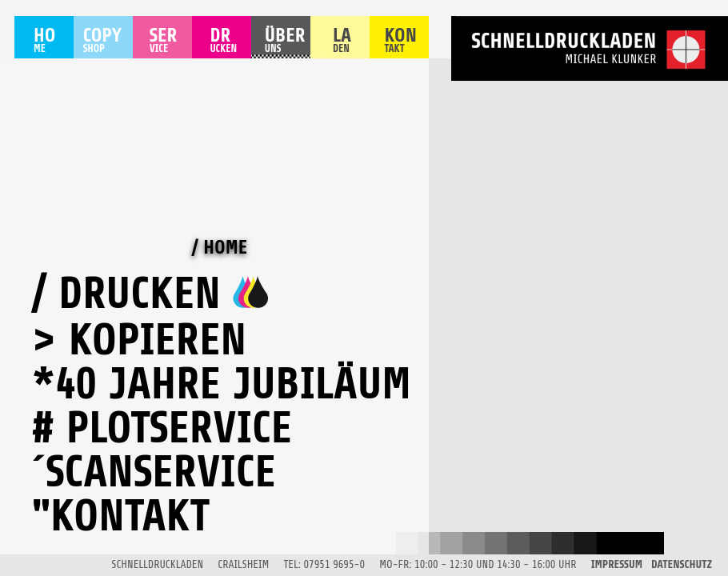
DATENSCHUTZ (682, 564)
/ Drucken (126, 294)
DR (223, 42)
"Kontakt (121, 516)
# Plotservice (162, 428)
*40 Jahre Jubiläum (222, 384)
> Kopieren (139, 340)
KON (400, 42)
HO (44, 42)
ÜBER (285, 42)
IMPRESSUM (617, 564)
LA (345, 42)
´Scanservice (154, 472)
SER (166, 42)
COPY (102, 42)
